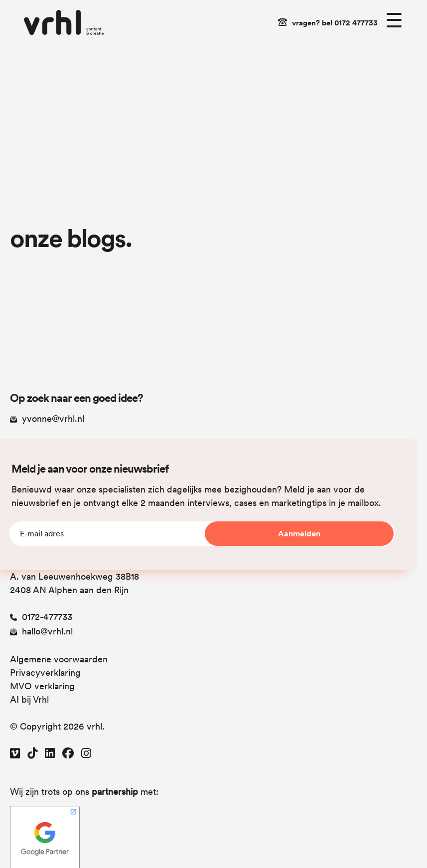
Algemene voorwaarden (59, 659)
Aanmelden (299, 534)
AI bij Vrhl (29, 699)
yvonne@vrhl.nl (47, 419)
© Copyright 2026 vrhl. (57, 726)
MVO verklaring (42, 686)
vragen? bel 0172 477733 (335, 23)
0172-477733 (41, 617)
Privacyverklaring (45, 673)
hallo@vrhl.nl (41, 631)
